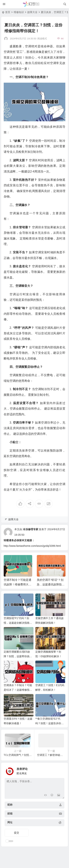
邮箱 (10, 814)
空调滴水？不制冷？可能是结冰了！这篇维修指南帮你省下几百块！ (18, 690)
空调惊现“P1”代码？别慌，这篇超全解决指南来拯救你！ (18, 623)
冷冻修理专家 (31, 529)
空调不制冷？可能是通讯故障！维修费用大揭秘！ (17, 584)
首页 (8, 12)
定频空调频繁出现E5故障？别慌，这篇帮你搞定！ (17, 656)
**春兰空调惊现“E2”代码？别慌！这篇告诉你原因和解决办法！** (49, 723)
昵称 (10, 805)
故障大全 (32, 12)
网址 (10, 822)
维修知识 (19, 12)
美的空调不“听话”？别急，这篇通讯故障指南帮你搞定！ (51, 584)
